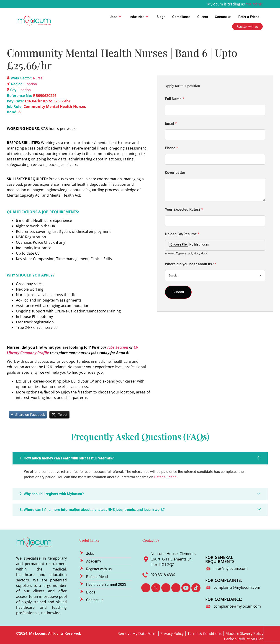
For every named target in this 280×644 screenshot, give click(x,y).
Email (171, 123)
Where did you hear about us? (191, 264)
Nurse (38, 78)
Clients (203, 17)
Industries (139, 17)
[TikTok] (196, 588)
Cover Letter (175, 173)
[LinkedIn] (166, 588)
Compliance (181, 17)
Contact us (223, 17)
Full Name (175, 99)
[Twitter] (156, 588)
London (31, 84)
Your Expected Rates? (184, 209)
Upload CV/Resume (182, 234)
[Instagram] (176, 588)
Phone (171, 148)
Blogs (161, 17)
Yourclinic (254, 4)
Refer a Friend (249, 17)
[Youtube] (186, 588)
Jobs (116, 17)
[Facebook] (146, 588)
